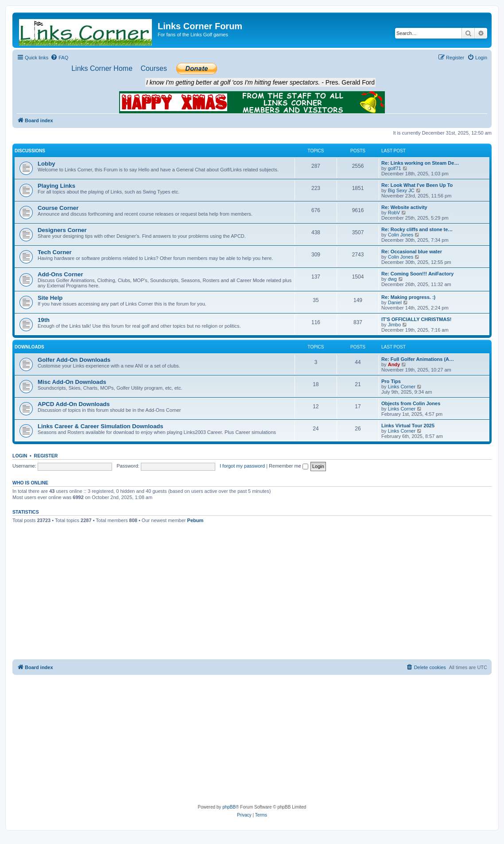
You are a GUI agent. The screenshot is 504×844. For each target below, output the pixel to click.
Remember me (289, 466)
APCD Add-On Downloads (74, 404)
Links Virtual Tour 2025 (408, 426)
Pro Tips (391, 381)
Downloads (29, 347)
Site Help (50, 298)
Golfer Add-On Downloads (74, 360)
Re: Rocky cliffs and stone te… (417, 229)
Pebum (196, 520)
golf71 (395, 168)
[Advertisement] (252, 593)
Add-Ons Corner (60, 274)
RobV (394, 213)
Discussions (30, 151)
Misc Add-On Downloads (72, 382)
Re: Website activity (404, 207)
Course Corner (58, 208)
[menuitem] (59, 58)
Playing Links (56, 186)
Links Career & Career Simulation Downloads (101, 426)
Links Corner (402, 387)
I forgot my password (242, 466)
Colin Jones (401, 235)
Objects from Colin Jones (411, 403)
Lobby (47, 164)
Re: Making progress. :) (408, 297)
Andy (394, 364)
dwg (392, 279)
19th (44, 320)
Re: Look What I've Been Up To (417, 185)
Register (46, 456)
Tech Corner (55, 252)
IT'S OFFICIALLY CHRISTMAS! (416, 319)
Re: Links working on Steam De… (420, 163)
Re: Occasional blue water (412, 252)
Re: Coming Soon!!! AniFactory (417, 274)
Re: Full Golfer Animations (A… (418, 359)
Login (20, 456)
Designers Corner (62, 230)
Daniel (395, 302)
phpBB (229, 807)
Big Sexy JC (401, 190)
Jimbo (394, 325)
